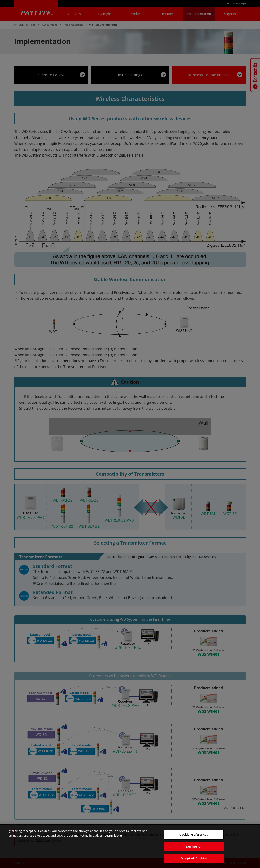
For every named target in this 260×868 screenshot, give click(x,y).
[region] (130, 846)
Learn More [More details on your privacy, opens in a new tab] (113, 835)
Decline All (194, 846)
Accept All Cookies (194, 858)
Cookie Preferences (194, 834)
